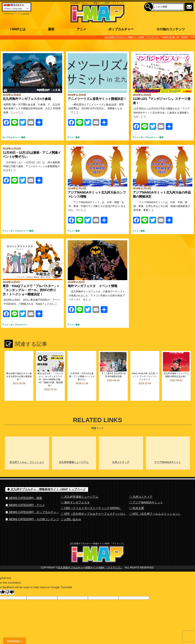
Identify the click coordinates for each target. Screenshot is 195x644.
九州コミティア (121, 453)
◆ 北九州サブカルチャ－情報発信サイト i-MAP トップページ (46, 480)
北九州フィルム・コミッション (27, 453)
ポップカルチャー (11, 137)
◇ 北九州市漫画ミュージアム (79, 487)
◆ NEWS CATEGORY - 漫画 (24, 488)
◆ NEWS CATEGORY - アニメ (25, 496)
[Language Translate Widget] (16, 9)
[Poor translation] (10, 590)
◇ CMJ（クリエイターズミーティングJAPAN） (91, 499)
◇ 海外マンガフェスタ (75, 493)
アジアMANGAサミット (168, 453)
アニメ (70, 137)
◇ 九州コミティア (141, 487)
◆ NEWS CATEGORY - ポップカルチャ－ (32, 503)
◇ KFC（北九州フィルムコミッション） (155, 504)
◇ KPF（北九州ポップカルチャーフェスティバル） (94, 504)
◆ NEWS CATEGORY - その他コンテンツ (32, 510)
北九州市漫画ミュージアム (74, 453)
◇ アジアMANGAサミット (146, 493)
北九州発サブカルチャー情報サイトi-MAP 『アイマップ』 (90, 565)
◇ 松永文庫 (136, 499)
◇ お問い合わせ (71, 510)
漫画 (23, 137)
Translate (22, 13)
